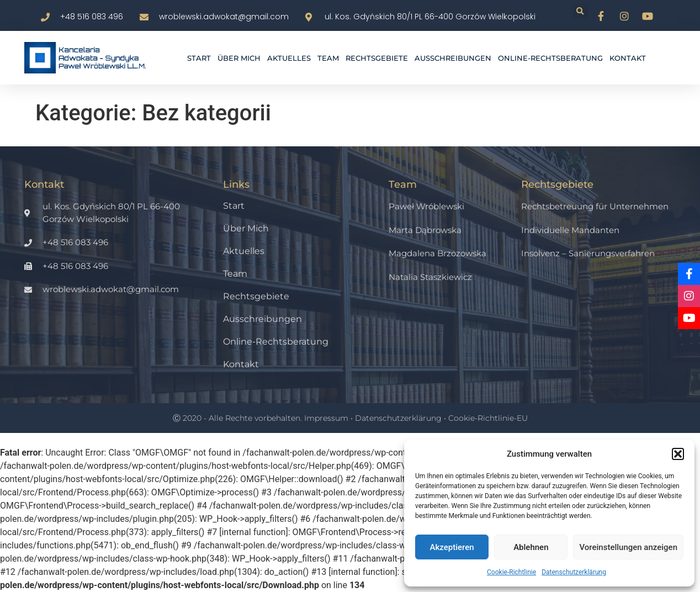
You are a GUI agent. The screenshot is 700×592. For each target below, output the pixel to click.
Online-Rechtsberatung (550, 58)
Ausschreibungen (453, 58)
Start (199, 58)
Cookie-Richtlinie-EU (488, 418)
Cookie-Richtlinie (511, 572)
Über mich (239, 58)
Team (328, 58)
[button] (678, 454)
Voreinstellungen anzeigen (628, 547)
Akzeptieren (452, 547)
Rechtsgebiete (377, 58)
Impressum (326, 418)
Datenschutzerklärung (574, 572)
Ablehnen (531, 547)
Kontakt (628, 58)
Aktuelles (289, 58)
